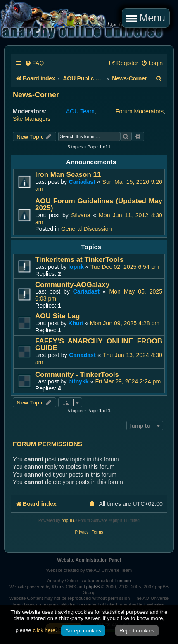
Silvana (81, 215)
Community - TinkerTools (77, 375)
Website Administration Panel (89, 560)
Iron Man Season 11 (68, 175)
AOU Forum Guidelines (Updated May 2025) (99, 204)
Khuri (76, 323)
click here (44, 630)
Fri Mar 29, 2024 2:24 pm (128, 381)
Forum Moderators (140, 111)
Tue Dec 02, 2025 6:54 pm (125, 267)
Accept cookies (83, 631)
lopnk (76, 267)
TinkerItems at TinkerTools (79, 260)
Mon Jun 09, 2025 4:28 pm (125, 323)
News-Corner (36, 95)
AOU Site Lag (57, 316)
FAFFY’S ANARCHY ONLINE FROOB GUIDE (99, 345)
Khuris (58, 587)
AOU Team (80, 111)
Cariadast (82, 182)
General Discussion (87, 229)
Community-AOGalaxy (72, 285)
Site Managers (32, 119)
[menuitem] (34, 63)
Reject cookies (137, 631)
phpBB (68, 521)
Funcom (123, 581)
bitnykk (78, 381)
